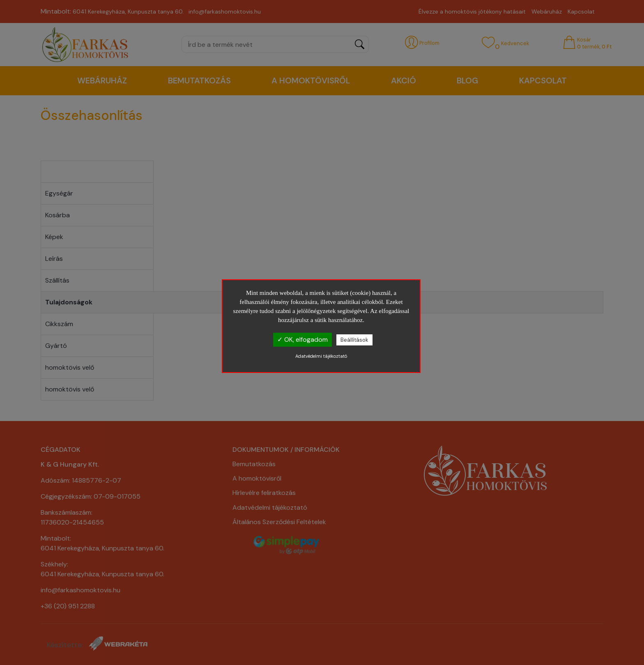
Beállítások (354, 340)
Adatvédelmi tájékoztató (321, 356)
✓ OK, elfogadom (302, 339)
